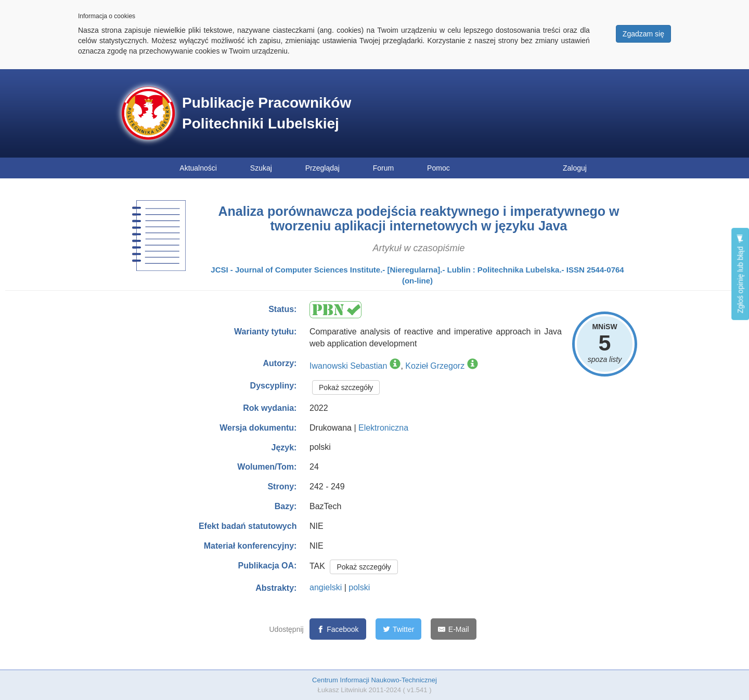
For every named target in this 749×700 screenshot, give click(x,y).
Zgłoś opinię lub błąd (740, 274)
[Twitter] (399, 629)
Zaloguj (575, 168)
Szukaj (261, 168)
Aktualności (198, 168)
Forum (383, 168)
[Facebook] (338, 629)
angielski (326, 587)
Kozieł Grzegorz (435, 366)
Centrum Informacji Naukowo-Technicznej (374, 680)
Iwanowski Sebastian (348, 366)
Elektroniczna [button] (383, 428)
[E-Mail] (453, 629)
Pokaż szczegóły (346, 387)
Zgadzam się (643, 34)
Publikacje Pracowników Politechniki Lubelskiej (267, 113)
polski (359, 587)
